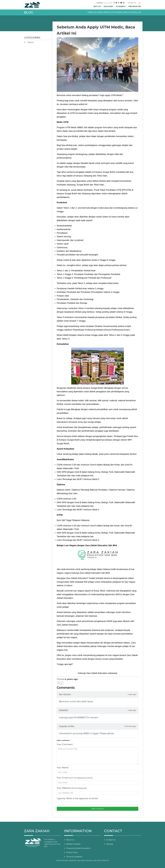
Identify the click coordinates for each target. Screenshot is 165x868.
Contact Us (132, 3)
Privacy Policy (72, 852)
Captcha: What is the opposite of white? (78, 798)
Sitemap (110, 844)
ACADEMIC (121, 6)
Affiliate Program (73, 844)
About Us (70, 840)
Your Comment (65, 744)
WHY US (97, 6)
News (60, 683)
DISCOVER (108, 6)
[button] (140, 3)
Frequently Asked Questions (78, 848)
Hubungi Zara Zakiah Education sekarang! (97, 673)
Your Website (72, 788)
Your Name (63, 768)
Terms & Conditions (74, 857)
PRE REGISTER (135, 6)
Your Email (75, 778)
